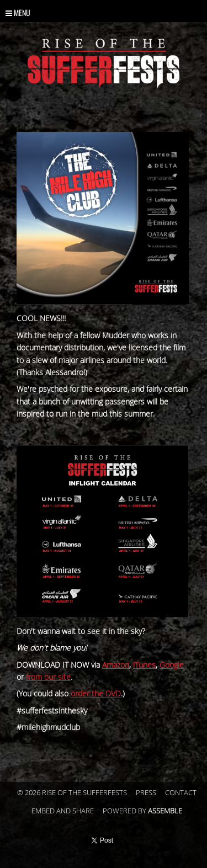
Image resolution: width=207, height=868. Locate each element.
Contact (181, 793)
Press (146, 793)
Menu (18, 12)
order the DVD (96, 694)
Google (172, 665)
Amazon (116, 665)
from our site (48, 677)
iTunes (144, 665)
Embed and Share (63, 811)
